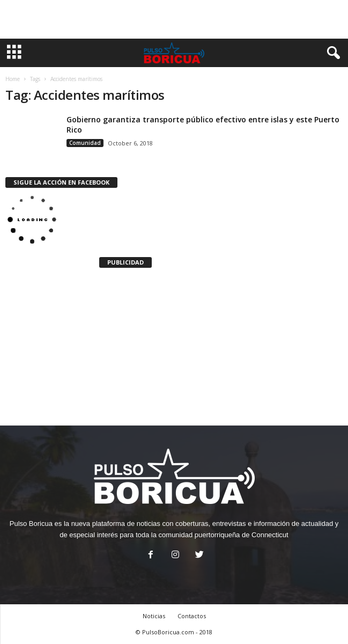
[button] (331, 53)
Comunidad (85, 143)
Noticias (154, 616)
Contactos (192, 616)
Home (13, 79)
